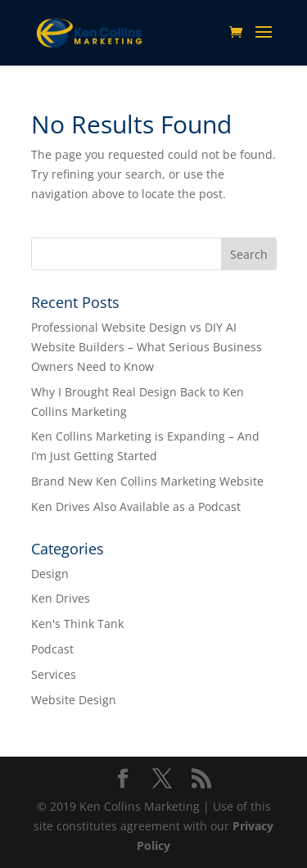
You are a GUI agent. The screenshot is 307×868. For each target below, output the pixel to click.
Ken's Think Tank (77, 624)
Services (54, 674)
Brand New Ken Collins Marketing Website (147, 481)
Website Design (74, 700)
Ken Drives (61, 598)
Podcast (52, 649)
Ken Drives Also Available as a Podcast (136, 506)
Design (50, 574)
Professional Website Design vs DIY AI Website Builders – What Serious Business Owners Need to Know (147, 347)
